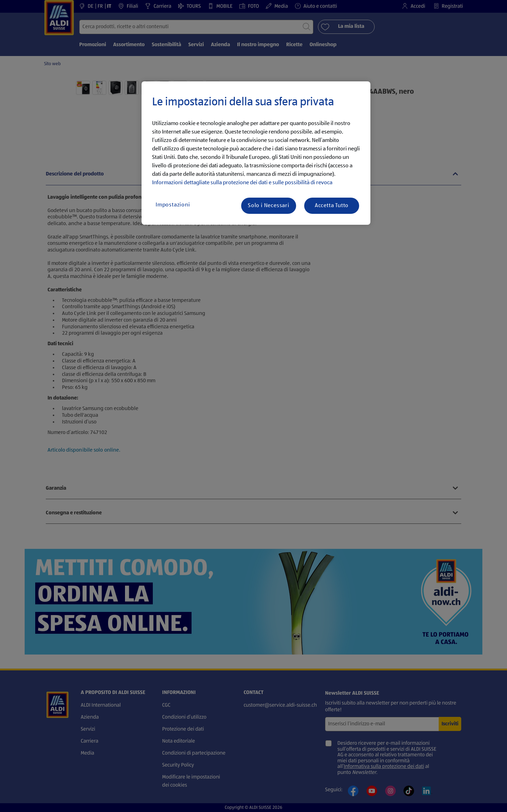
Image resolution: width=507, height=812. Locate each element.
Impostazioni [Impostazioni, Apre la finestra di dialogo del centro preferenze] (173, 205)
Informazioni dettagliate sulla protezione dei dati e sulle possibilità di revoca (242, 183)
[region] (256, 153)
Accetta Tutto (332, 206)
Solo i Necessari (269, 206)
